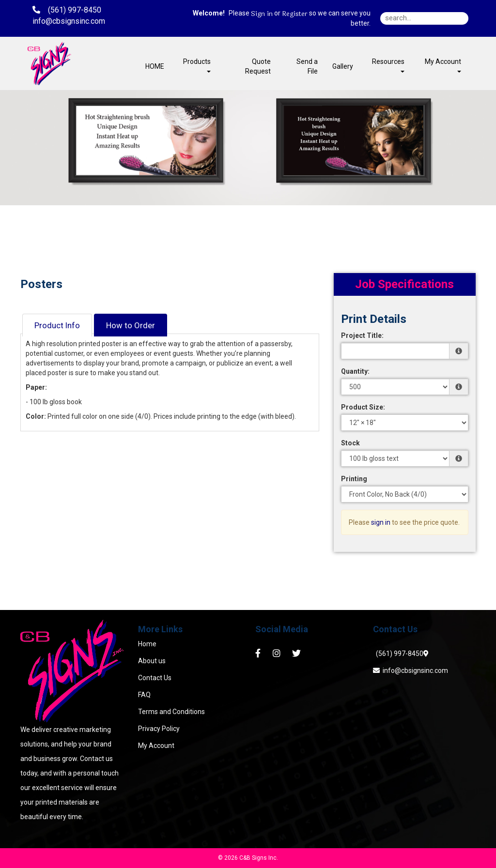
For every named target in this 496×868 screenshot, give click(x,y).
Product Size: (363, 407)
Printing (354, 479)
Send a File (307, 66)
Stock (350, 443)
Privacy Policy (159, 729)
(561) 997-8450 (398, 654)
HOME (155, 66)
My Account (156, 746)
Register (295, 14)
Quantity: (355, 371)
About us (152, 661)
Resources (388, 65)
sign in (381, 522)
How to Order (131, 325)
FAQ (144, 695)
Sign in (262, 14)
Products (197, 65)
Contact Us (155, 678)
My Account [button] (443, 65)
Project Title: (362, 335)
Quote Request (258, 66)
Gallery (343, 66)
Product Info (57, 325)
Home (147, 644)
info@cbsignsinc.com (411, 670)
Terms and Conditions (171, 712)
